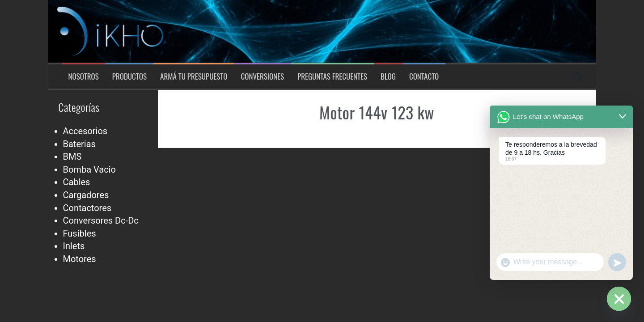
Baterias (79, 144)
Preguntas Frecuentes (332, 76)
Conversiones (262, 76)
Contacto (424, 76)
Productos (129, 76)
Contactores (87, 208)
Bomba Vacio (89, 169)
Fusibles (80, 233)
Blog (388, 76)
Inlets (74, 246)
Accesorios (85, 131)
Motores (80, 259)
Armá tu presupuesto (194, 76)
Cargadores (86, 195)
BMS (72, 157)
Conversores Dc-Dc (101, 220)
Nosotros (84, 76)
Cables (77, 182)
